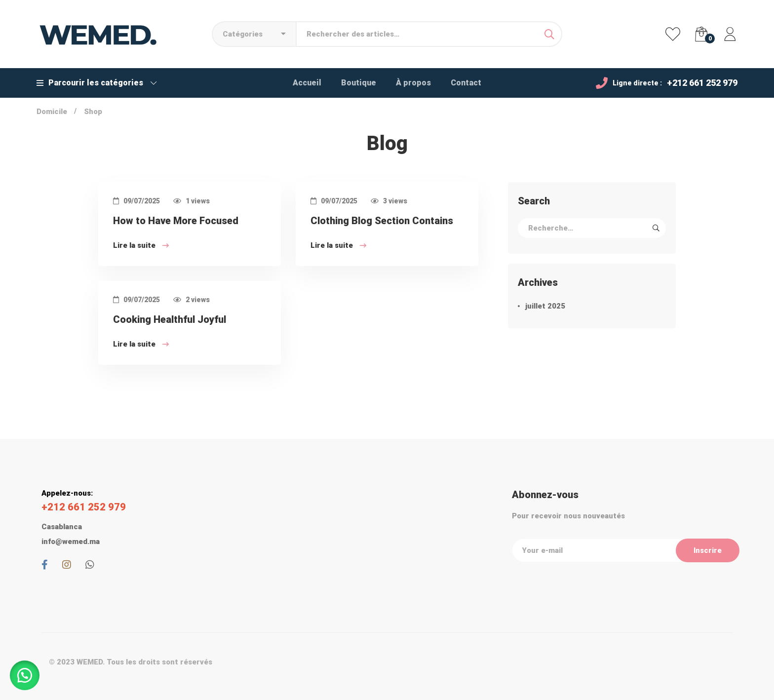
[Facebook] (45, 565)
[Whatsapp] (90, 565)
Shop (93, 112)
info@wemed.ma (71, 542)
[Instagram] (67, 565)
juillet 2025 (545, 306)
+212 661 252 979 (702, 83)
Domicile (52, 112)
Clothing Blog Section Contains (382, 223)
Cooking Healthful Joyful (170, 322)
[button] (25, 675)
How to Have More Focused (176, 223)
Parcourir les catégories (97, 83)
